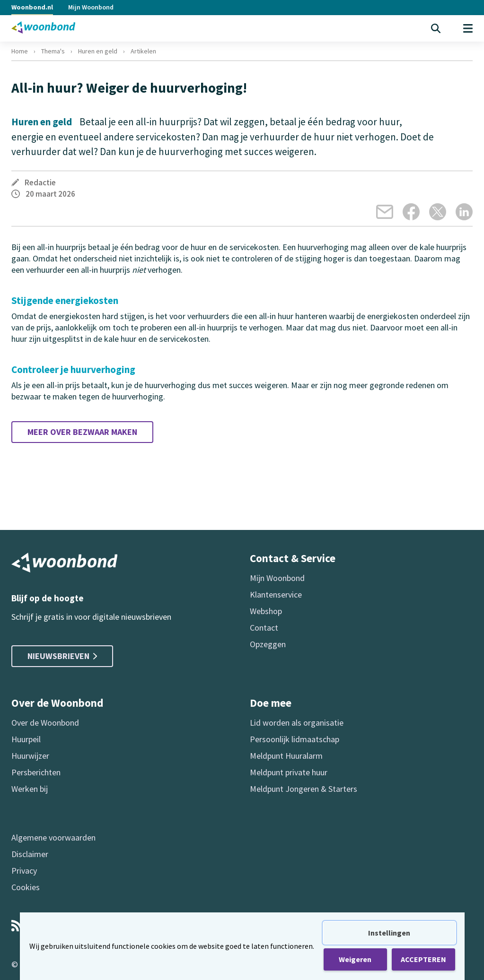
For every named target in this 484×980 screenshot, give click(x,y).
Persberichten (36, 772)
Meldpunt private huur (289, 772)
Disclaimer (30, 854)
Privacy (24, 871)
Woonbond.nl (32, 7)
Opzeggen (268, 644)
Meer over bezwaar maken (82, 432)
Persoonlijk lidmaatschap (295, 739)
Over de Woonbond (45, 723)
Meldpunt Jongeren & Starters (304, 789)
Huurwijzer (30, 756)
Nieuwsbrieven (62, 656)
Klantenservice (276, 594)
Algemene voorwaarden (53, 837)
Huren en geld (98, 51)
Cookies (26, 887)
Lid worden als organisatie (297, 723)
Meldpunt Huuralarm (286, 756)
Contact (264, 628)
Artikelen (143, 51)
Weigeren (355, 959)
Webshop (266, 611)
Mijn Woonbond (91, 7)
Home (20, 51)
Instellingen (389, 933)
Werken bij (30, 789)
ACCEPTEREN (423, 959)
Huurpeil (26, 739)
